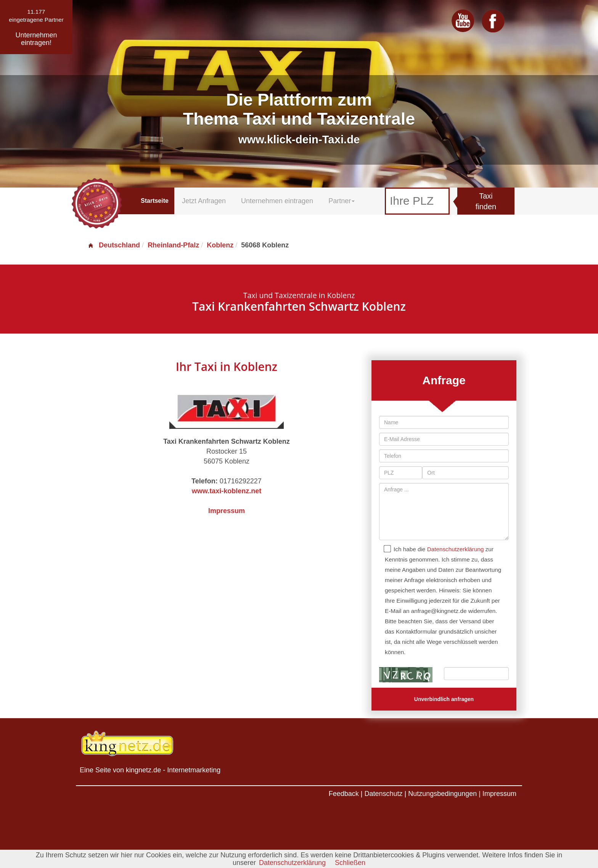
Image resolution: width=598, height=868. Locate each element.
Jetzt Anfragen (204, 201)
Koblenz (220, 245)
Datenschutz (383, 794)
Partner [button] (342, 201)
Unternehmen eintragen (277, 201)
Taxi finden (486, 201)
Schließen (350, 863)
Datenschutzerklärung (456, 549)
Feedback (344, 794)
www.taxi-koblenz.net (227, 491)
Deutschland (114, 245)
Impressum (227, 511)
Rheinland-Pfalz (173, 245)
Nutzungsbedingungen (442, 794)
